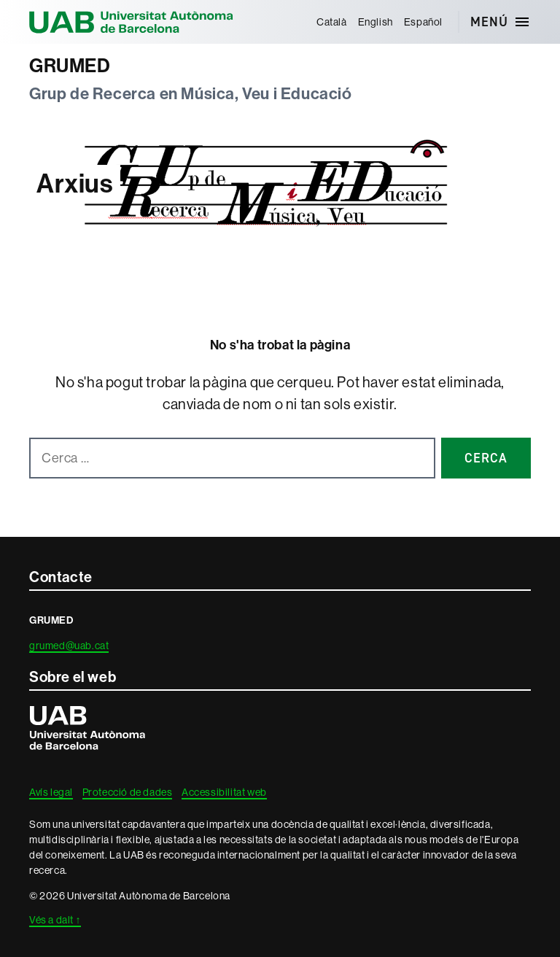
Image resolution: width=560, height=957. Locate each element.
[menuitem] (331, 22)
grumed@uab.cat (69, 646)
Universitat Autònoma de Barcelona (131, 22)
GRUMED (70, 66)
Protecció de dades (128, 792)
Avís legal (51, 792)
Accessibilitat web (224, 792)
